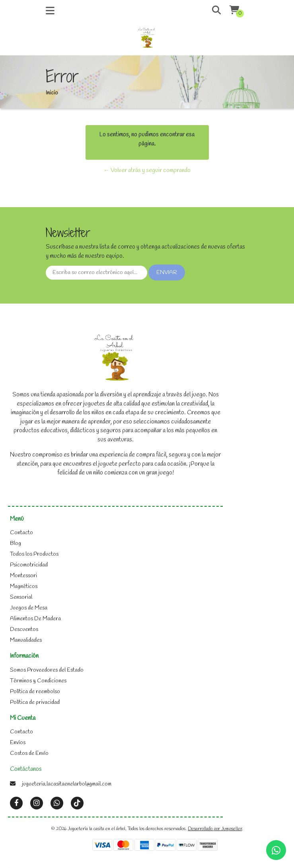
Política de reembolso (35, 692)
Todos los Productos (34, 554)
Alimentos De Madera (35, 619)
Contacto (21, 533)
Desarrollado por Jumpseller (215, 829)
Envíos (18, 743)
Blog (16, 544)
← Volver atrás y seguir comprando (147, 170)
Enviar (167, 273)
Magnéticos (24, 587)
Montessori (23, 576)
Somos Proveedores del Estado (47, 670)
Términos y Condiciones (38, 681)
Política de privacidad (35, 702)
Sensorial (21, 597)
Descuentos (24, 630)
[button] (211, 11)
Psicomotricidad (29, 565)
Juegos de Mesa (29, 608)
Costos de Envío (29, 753)
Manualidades (26, 640)
